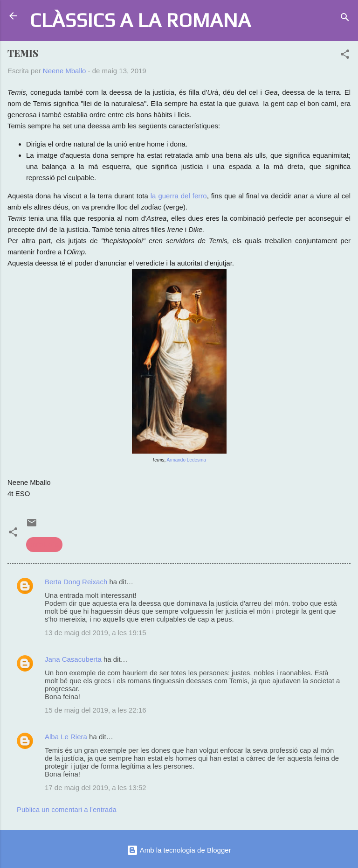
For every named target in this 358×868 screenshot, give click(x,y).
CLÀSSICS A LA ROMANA (140, 20)
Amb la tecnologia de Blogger (179, 850)
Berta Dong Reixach (76, 582)
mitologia (44, 544)
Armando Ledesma (186, 460)
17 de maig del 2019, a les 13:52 (96, 787)
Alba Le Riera (66, 737)
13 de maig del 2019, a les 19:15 (96, 633)
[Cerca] (345, 19)
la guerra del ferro (179, 196)
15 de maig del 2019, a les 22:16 (96, 710)
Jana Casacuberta (73, 659)
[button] (345, 56)
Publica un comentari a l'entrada (67, 809)
